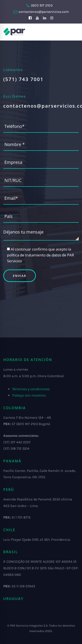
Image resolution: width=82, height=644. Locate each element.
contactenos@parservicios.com (41, 12)
